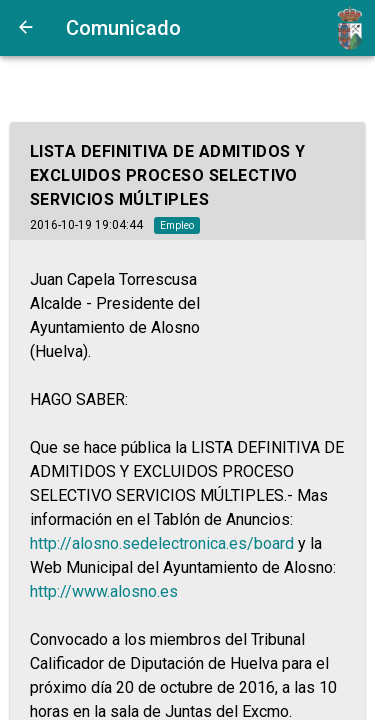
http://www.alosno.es (104, 591)
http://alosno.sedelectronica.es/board (162, 543)
